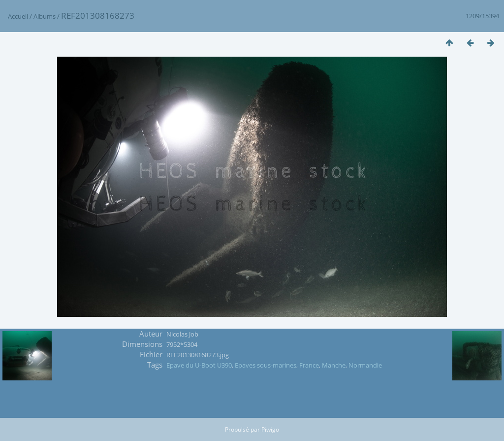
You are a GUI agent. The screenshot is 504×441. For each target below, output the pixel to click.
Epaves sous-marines (266, 365)
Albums (45, 16)
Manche (334, 365)
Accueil (18, 16)
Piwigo (270, 429)
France (309, 365)
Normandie (365, 365)
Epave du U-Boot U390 (199, 365)
